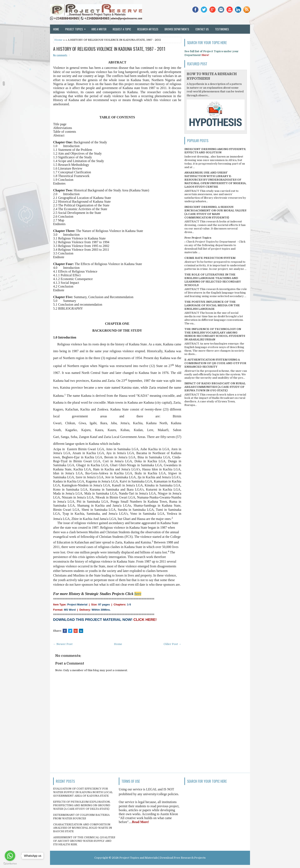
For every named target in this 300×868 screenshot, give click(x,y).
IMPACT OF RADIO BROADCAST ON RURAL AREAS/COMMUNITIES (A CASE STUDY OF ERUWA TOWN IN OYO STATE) (215, 387)
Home (56, 29)
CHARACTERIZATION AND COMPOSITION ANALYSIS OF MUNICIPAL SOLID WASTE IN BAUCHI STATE (83, 828)
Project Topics (77, 28)
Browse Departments (177, 29)
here (138, 594)
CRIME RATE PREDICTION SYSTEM (210, 258)
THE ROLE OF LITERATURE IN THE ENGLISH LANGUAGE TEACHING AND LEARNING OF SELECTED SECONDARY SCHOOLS (213, 280)
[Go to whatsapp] (10, 856)
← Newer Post (63, 644)
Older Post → (172, 644)
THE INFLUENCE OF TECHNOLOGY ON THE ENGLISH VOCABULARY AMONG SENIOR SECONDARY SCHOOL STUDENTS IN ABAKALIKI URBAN (215, 334)
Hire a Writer (99, 29)
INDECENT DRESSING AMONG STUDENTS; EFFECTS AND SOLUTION (215, 151)
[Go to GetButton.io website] (10, 864)
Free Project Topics (198, 238)
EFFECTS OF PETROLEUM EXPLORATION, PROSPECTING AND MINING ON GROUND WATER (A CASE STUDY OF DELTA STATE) (82, 805)
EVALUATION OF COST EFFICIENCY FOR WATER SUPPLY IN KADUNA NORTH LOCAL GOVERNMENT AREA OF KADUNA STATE (83, 792)
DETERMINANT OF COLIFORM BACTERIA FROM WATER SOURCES (81, 817)
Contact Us (202, 29)
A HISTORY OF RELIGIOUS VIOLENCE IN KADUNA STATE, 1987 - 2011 (109, 49)
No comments (60, 55)
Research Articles (148, 29)
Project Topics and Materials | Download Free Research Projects (162, 858)
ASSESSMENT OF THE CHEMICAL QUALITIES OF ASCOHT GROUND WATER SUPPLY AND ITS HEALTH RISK (84, 841)
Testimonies (222, 29)
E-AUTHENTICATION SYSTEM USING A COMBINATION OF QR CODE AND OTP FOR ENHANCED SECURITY (215, 363)
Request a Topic (122, 29)
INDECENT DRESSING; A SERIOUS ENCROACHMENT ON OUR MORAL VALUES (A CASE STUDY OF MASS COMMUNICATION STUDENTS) (215, 212)
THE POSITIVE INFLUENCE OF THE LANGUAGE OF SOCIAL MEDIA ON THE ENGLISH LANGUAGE (212, 305)
